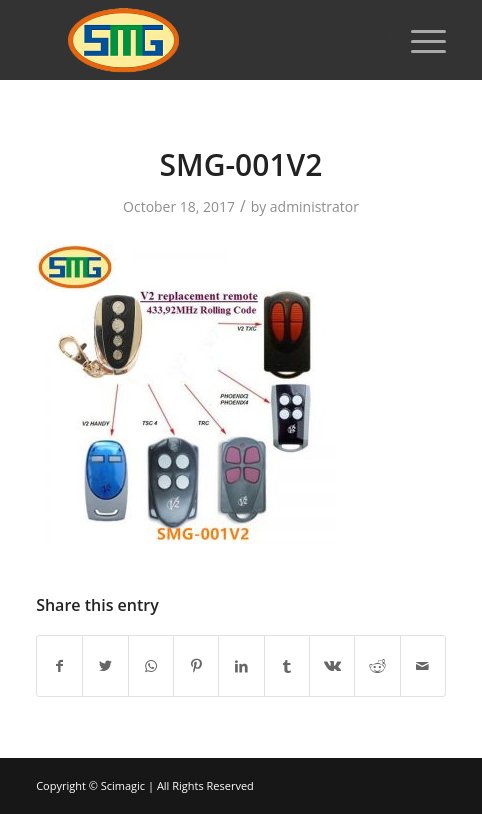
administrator (314, 206)
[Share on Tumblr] (287, 666)
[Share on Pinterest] (196, 666)
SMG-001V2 (241, 164)
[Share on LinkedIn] (241, 666)
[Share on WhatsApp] (151, 666)
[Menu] (418, 40)
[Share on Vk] (332, 666)
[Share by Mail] (423, 666)
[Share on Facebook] (59, 666)
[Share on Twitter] (105, 666)
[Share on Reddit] (377, 666)
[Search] (371, 40)
